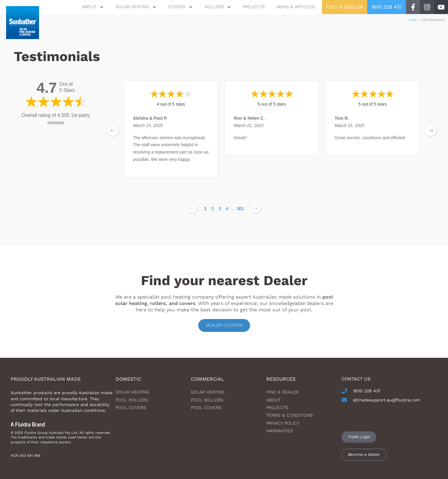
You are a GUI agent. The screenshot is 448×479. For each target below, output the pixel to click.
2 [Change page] (213, 209)
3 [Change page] (220, 209)
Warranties (280, 431)
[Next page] (256, 208)
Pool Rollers (132, 400)
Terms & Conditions (290, 415)
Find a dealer (282, 392)
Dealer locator (224, 325)
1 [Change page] (205, 209)
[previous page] (113, 130)
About (93, 7)
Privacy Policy (283, 423)
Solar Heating (136, 7)
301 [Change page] (240, 209)
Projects (254, 7)
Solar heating (132, 392)
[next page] (431, 130)
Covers (180, 7)
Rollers (218, 7)
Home (412, 20)
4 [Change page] (227, 209)
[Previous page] (192, 208)
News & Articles (296, 7)
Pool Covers (131, 408)
